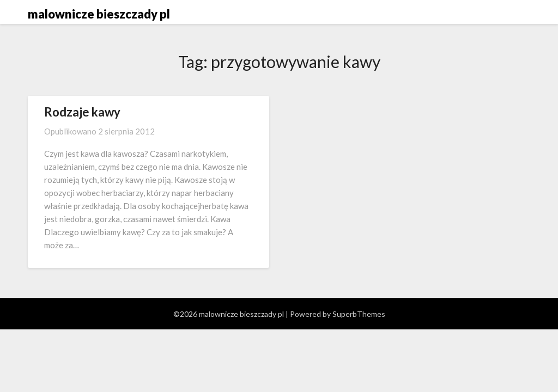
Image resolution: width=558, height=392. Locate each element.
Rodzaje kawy (82, 112)
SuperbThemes (359, 314)
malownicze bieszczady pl (99, 14)
